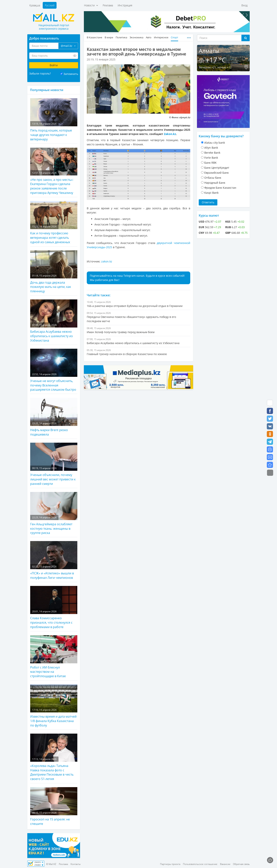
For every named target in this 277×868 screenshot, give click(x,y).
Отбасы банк (213, 178)
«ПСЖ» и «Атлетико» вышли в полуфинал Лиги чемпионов (54, 560)
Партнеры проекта (170, 864)
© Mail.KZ (51, 864)
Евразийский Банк (217, 173)
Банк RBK (210, 163)
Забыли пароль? (40, 73)
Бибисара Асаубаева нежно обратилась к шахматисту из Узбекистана (54, 321)
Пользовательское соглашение (200, 864)
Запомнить (71, 74)
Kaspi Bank (211, 193)
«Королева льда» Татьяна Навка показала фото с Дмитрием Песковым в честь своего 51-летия (54, 757)
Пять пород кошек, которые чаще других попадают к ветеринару (54, 120)
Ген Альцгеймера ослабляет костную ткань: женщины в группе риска (54, 514)
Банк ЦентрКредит (217, 168)
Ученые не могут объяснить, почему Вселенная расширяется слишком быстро (54, 370)
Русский (50, 5)
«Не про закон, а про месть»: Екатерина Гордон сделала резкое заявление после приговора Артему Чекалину (54, 171)
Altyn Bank (211, 148)
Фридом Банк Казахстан (220, 188)
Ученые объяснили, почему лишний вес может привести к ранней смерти (54, 464)
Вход (244, 5)
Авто (149, 37)
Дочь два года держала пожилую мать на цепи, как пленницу (54, 272)
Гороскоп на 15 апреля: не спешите (54, 806)
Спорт (174, 37)
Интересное (161, 37)
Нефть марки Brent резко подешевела (54, 417)
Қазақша (35, 5)
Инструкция (125, 5)
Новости (91, 5)
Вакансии (225, 864)
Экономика (136, 37)
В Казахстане (94, 37)
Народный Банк (215, 183)
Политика (121, 37)
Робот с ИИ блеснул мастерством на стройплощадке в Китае (54, 657)
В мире (109, 37)
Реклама (108, 5)
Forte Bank (211, 158)
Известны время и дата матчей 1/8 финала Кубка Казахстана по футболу (54, 706)
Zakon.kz (170, 134)
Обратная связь (241, 864)
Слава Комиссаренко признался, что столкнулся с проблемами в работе (54, 607)
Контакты (76, 864)
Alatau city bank (215, 143)
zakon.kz (107, 261)
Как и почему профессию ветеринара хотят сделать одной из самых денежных (54, 223)
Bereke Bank (212, 153)
